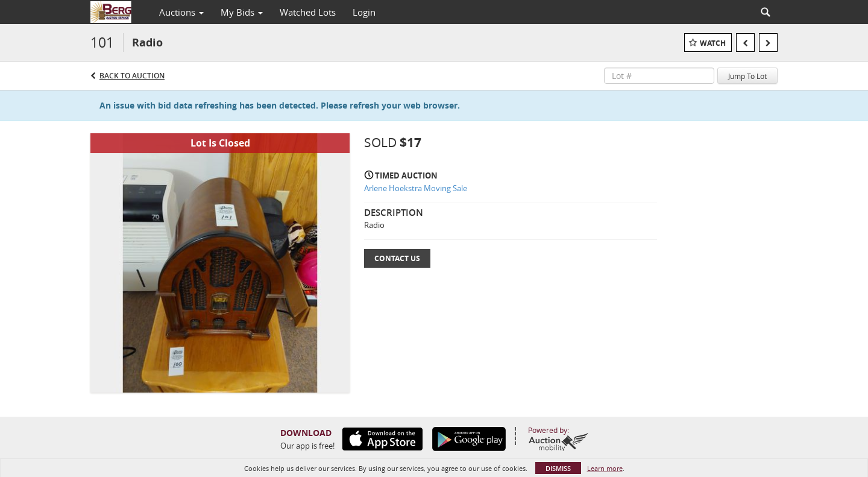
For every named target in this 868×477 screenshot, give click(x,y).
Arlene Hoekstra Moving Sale (416, 188)
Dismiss (558, 468)
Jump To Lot (747, 76)
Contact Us (397, 258)
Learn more (605, 468)
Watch (713, 43)
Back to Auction (132, 76)
